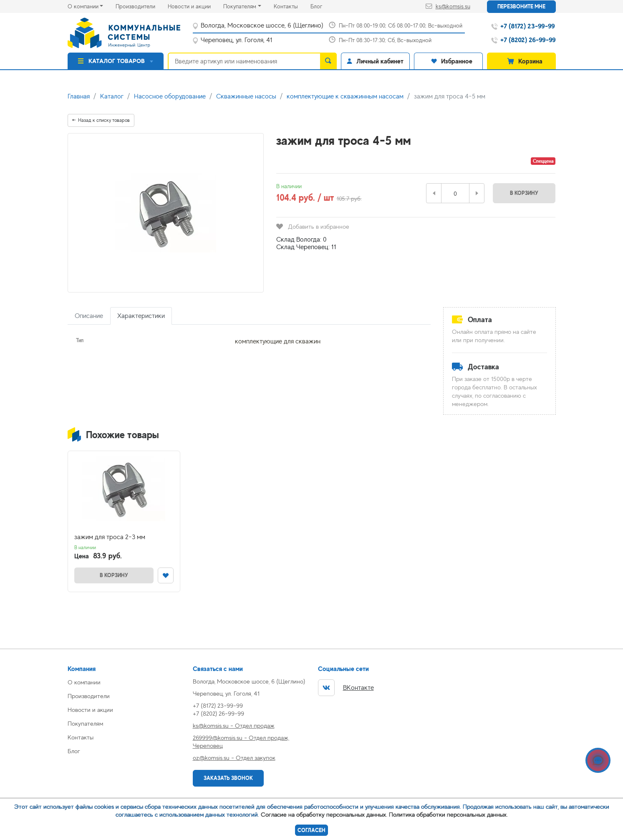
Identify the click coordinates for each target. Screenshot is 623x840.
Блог (323, 6)
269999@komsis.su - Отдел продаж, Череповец (241, 742)
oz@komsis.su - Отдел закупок (234, 758)
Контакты (292, 6)
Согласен (311, 830)
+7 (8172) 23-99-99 (218, 705)
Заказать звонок (228, 778)
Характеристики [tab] (141, 316)
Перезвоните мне (521, 6)
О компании (83, 6)
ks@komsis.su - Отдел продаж (234, 725)
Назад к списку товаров (101, 120)
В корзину (524, 193)
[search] (328, 61)
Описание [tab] (89, 316)
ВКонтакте (346, 688)
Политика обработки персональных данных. (448, 814)
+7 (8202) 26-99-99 (218, 713)
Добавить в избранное (313, 226)
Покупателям (240, 6)
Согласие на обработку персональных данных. (324, 814)
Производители (142, 6)
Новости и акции (195, 6)
